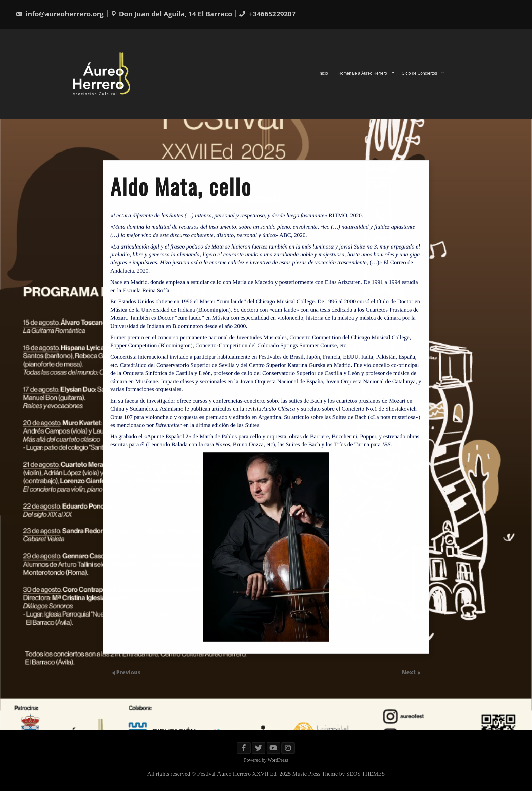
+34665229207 (267, 14)
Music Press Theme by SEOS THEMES (339, 774)
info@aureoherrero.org (60, 14)
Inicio (323, 74)
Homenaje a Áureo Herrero (363, 74)
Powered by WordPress (266, 760)
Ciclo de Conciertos (419, 74)
